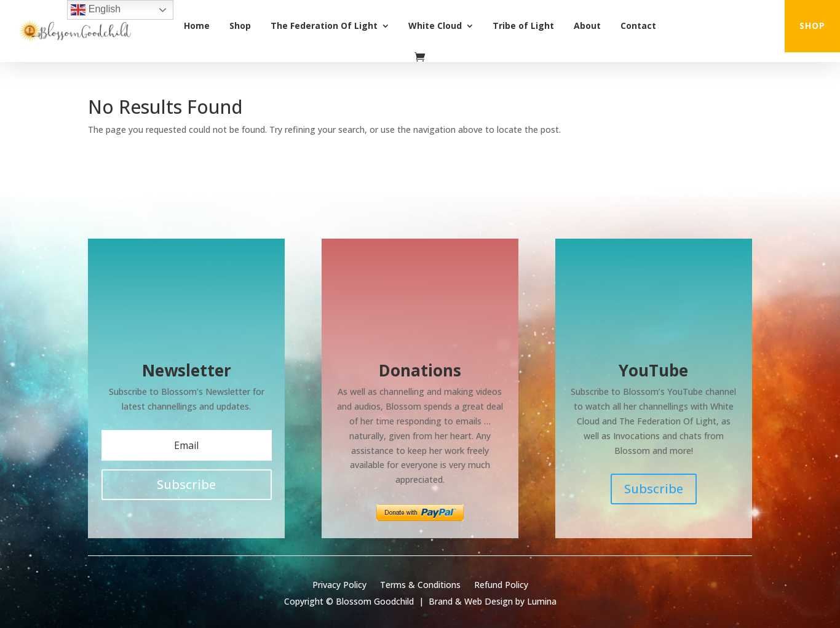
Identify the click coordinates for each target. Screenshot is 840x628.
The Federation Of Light (324, 26)
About (587, 26)
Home (197, 26)
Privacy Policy (339, 586)
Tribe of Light (523, 26)
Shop (240, 26)
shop (812, 26)
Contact (638, 26)
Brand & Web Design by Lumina (493, 601)
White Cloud (435, 26)
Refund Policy (501, 586)
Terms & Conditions (420, 586)
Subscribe (654, 489)
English (96, 10)
